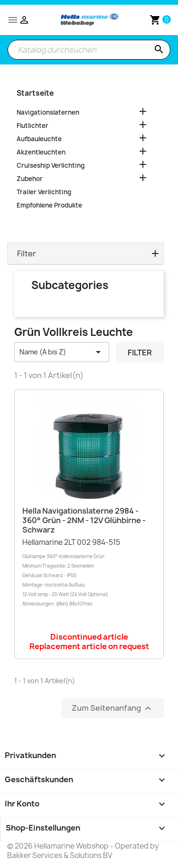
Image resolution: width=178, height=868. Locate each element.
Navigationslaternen (48, 112)
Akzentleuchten (41, 152)
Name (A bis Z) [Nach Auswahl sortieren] (62, 352)
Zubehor (30, 179)
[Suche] (89, 50)
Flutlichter (33, 126)
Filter (140, 353)
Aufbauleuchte (39, 139)
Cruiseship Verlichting (51, 165)
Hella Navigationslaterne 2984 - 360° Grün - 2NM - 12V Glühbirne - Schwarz (84, 520)
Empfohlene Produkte (49, 205)
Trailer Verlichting (44, 192)
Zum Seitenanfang (113, 708)
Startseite (35, 93)
